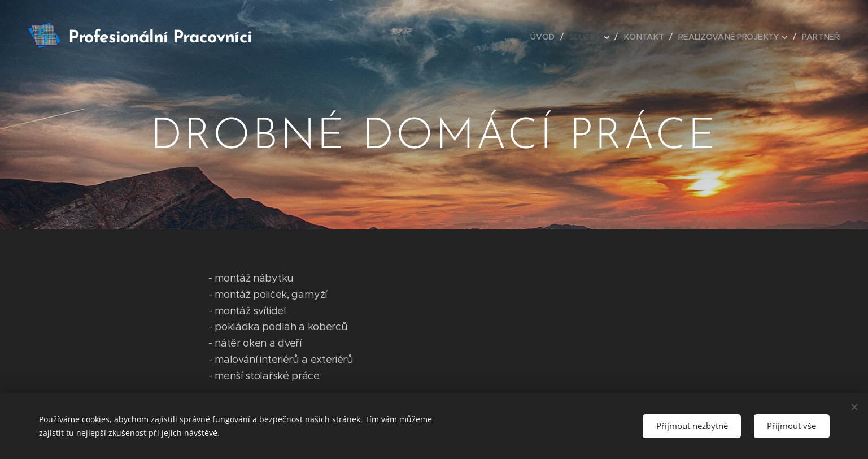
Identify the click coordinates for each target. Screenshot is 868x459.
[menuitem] (547, 37)
